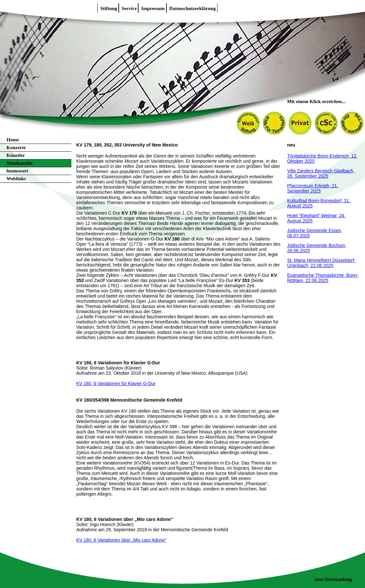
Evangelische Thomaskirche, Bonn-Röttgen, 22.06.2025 (323, 278)
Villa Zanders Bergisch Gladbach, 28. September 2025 (321, 173)
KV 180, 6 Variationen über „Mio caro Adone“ (121, 540)
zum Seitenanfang (333, 579)
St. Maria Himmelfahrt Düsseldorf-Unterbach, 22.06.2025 (321, 263)
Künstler (16, 155)
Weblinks (16, 179)
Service (129, 8)
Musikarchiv (20, 163)
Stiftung (109, 8)
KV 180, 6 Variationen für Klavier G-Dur (116, 383)
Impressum (153, 8)
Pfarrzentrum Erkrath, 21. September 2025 (313, 188)
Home (13, 140)
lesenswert (17, 171)
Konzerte (16, 147)
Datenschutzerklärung (193, 8)
